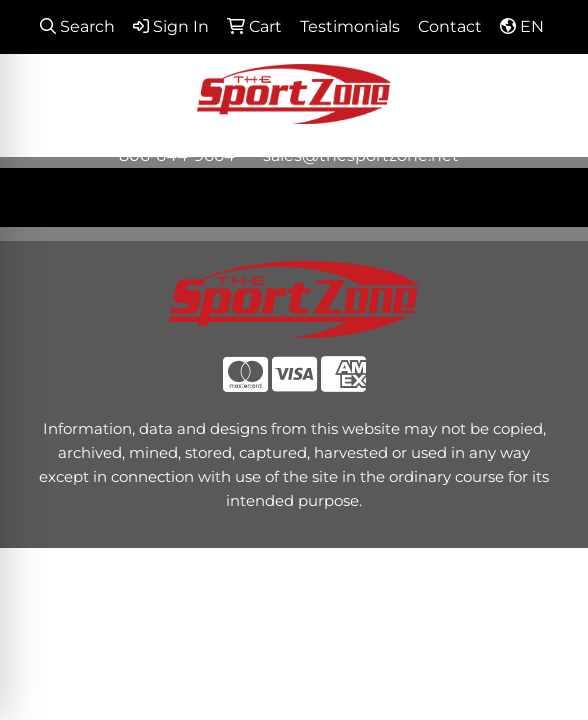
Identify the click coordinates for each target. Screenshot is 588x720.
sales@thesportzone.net (361, 155)
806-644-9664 (177, 155)
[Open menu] (548, 197)
